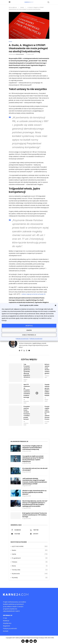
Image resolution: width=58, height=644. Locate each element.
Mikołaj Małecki (20, 54)
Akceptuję (29, 326)
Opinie (30, 554)
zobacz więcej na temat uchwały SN (33, 294)
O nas (5, 618)
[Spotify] (38, 534)
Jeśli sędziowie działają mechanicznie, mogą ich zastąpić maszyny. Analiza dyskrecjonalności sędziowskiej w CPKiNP (35, 481)
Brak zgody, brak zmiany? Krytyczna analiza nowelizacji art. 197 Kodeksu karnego (35, 515)
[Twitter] (38, 530)
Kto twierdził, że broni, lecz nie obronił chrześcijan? (35, 469)
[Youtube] (20, 534)
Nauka (22, 7)
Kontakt (6, 631)
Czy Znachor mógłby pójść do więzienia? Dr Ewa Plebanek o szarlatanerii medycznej (32, 448)
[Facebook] (20, 530)
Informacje (8, 615)
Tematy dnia (30, 570)
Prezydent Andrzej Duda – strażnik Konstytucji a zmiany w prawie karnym (27, 413)
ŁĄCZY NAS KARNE (30, 546)
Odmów (29, 330)
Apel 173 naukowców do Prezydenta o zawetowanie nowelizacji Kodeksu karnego (28, 391)
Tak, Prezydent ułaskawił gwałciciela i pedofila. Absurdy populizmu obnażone (27, 371)
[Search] (48, 2)
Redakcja (6, 621)
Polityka (30, 562)
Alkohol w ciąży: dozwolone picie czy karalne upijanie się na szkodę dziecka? (34, 492)
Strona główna (13, 7)
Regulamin (7, 626)
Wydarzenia (30, 574)
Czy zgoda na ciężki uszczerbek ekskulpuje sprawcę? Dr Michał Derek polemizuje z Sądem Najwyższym (33, 459)
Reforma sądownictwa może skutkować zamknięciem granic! (49, 369)
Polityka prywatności (22, 339)
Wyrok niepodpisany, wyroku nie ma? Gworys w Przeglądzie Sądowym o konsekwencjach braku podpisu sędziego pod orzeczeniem (35, 504)
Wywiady (30, 578)
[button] (55, 305)
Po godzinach (30, 558)
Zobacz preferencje (29, 335)
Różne (30, 566)
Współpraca (7, 623)
